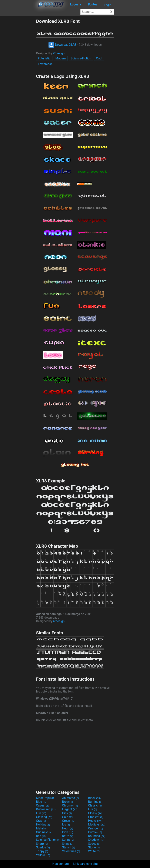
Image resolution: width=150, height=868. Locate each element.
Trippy (42, 851)
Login (108, 5)
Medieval (97, 824)
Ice (66, 824)
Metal (42, 828)
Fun (41, 813)
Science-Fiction (81, 58)
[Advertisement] (18, 75)
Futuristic (44, 58)
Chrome (70, 805)
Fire (93, 809)
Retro (68, 836)
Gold (68, 817)
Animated (70, 798)
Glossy (95, 813)
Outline (43, 832)
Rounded (97, 836)
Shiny (68, 844)
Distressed (46, 809)
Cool (99, 58)
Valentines (71, 851)
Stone (94, 847)
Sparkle (43, 847)
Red (41, 836)
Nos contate (61, 864)
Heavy (95, 821)
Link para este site (85, 864)
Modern (61, 58)
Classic (95, 805)
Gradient (96, 817)
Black (94, 798)
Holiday (43, 824)
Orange (96, 828)
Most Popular (45, 798)
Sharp (42, 844)
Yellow (43, 855)
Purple (95, 832)
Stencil (68, 847)
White (94, 851)
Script (68, 840)
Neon (68, 828)
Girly (67, 813)
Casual (43, 805)
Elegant (70, 809)
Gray (41, 821)
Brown (68, 802)
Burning (95, 802)
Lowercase (45, 64)
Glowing (44, 817)
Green (69, 821)
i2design (59, 53)
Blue (42, 802)
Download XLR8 (62, 45)
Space (94, 844)
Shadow (96, 840)
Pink (68, 832)
